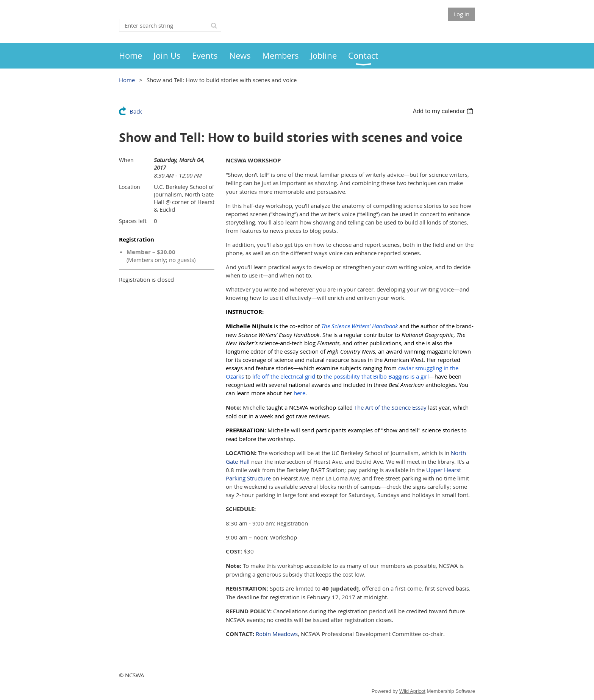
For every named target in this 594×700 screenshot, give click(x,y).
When (126, 160)
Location (130, 187)
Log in (461, 14)
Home (127, 80)
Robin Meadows (277, 634)
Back (136, 111)
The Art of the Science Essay (390, 407)
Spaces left (133, 221)
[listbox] (444, 111)
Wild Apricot (412, 691)
